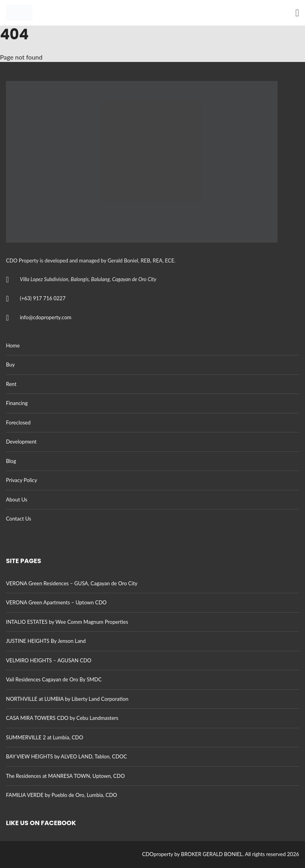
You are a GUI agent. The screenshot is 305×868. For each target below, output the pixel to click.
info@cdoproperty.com (46, 317)
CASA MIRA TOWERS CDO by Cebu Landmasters (62, 718)
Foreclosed (18, 422)
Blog (11, 461)
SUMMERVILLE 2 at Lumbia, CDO (44, 737)
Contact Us (18, 519)
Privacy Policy (21, 480)
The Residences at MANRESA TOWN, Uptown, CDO (65, 776)
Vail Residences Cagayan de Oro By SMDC (54, 679)
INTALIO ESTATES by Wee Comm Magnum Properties (67, 622)
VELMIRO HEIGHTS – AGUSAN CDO (49, 660)
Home (13, 345)
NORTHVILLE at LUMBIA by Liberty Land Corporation (67, 699)
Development (21, 442)
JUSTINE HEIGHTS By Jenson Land (46, 641)
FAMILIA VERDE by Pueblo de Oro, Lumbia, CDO (62, 795)
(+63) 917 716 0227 (43, 298)
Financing (17, 403)
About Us (17, 500)
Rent (11, 384)
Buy (10, 365)
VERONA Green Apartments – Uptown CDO (56, 602)
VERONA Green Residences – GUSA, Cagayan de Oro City (72, 583)
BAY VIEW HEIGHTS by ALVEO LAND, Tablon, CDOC (67, 756)
